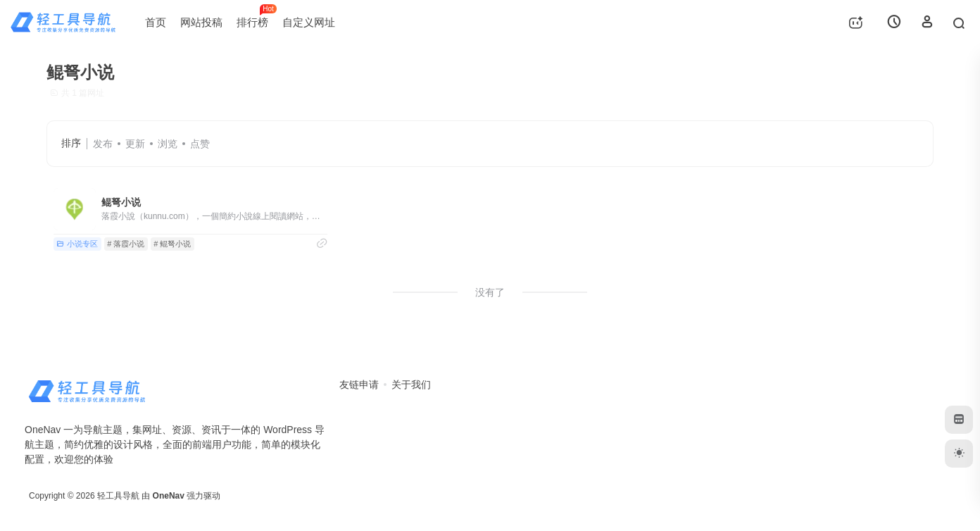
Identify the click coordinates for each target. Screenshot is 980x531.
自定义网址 (309, 22)
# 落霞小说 (126, 244)
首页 (156, 22)
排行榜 (256, 16)
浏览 (168, 144)
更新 (135, 144)
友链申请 (359, 385)
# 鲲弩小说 (172, 244)
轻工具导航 (118, 496)
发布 (103, 144)
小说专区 (77, 244)
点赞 (200, 144)
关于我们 (411, 385)
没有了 (490, 292)
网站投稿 (201, 22)
